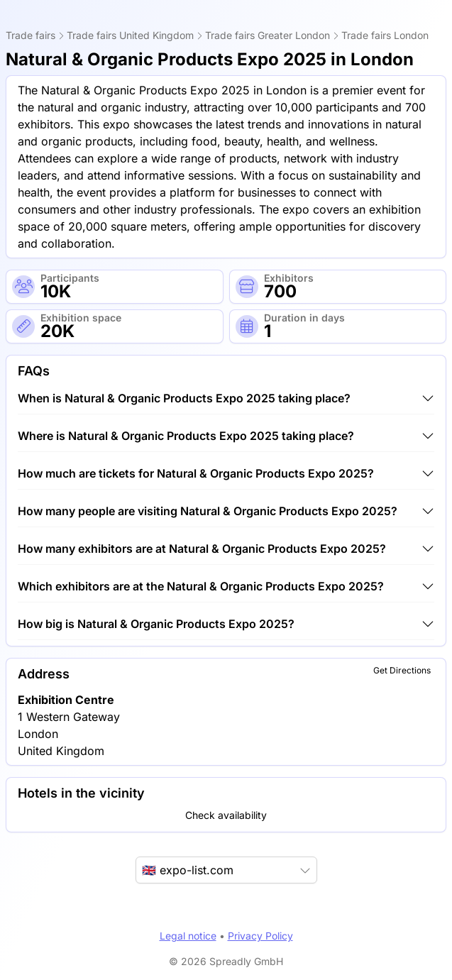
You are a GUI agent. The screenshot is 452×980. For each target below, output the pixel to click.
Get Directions (402, 670)
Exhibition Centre (66, 700)
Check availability (226, 815)
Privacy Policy (260, 936)
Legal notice (188, 936)
